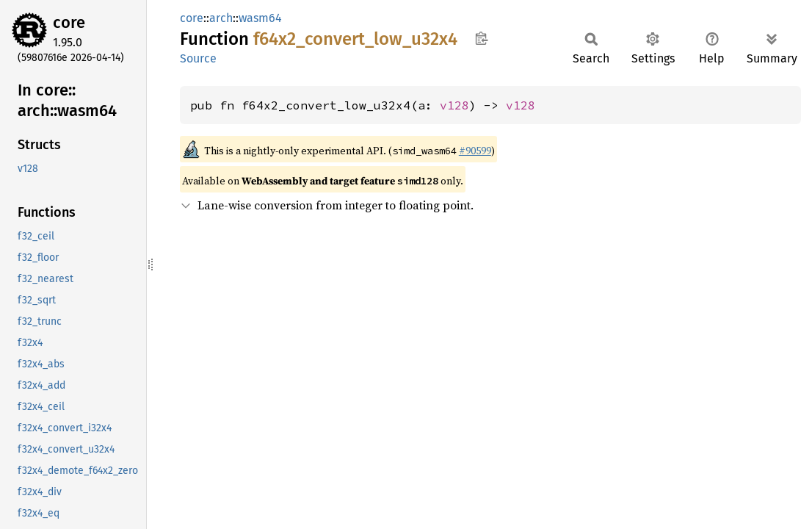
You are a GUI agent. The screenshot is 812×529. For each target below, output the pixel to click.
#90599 (475, 151)
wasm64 (260, 18)
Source (198, 58)
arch (221, 18)
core (69, 22)
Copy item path (481, 38)
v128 (454, 105)
